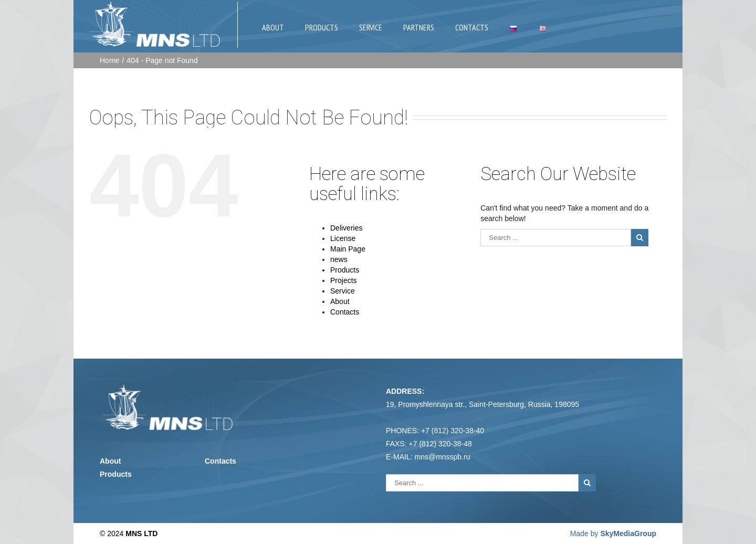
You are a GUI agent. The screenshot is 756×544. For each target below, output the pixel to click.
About (340, 301)
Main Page (348, 249)
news (339, 259)
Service (343, 291)
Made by (613, 533)
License (343, 238)
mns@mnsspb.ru (442, 457)
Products (345, 270)
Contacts (345, 312)
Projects (344, 280)
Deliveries (346, 228)
